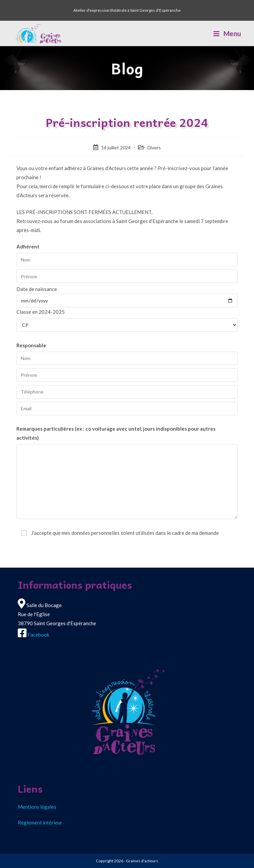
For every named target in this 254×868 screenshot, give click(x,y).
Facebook (38, 635)
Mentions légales (37, 807)
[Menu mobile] (227, 33)
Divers (154, 148)
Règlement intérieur (40, 822)
